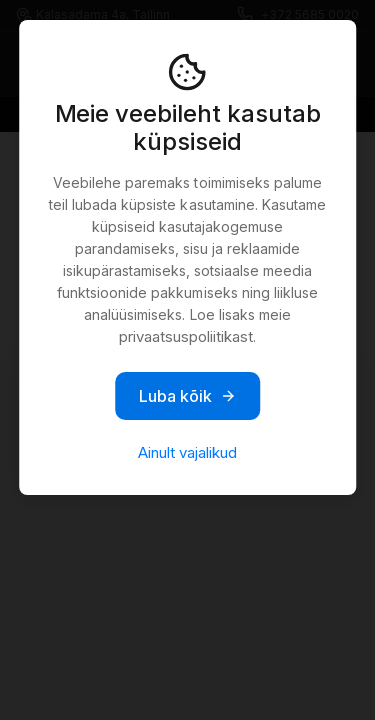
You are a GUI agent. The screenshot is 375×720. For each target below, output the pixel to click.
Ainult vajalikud (187, 452)
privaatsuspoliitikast (186, 336)
